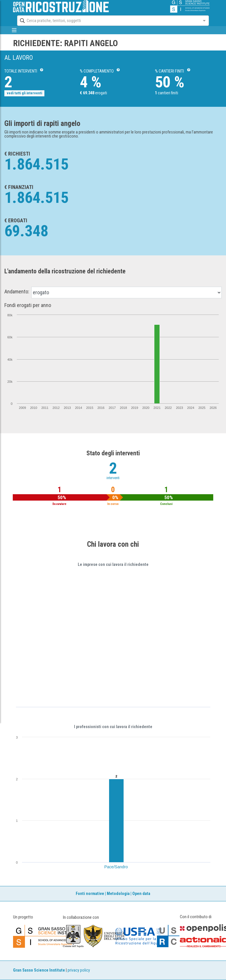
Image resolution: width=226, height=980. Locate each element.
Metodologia (118, 894)
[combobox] (108, 21)
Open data (141, 894)
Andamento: (17, 292)
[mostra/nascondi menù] (14, 30)
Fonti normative (90, 894)
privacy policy (79, 970)
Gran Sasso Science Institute (39, 970)
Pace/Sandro (116, 867)
